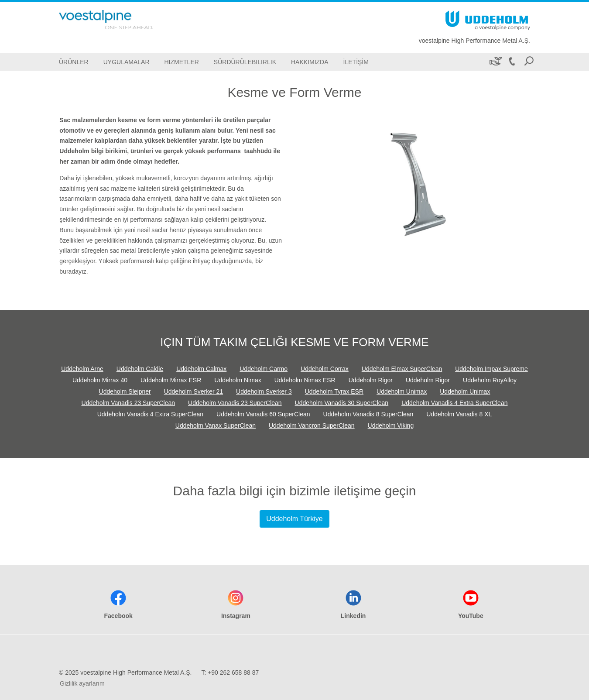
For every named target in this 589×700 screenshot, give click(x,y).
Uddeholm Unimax (402, 391)
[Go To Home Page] (120, 20)
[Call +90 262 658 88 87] (512, 62)
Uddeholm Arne (82, 369)
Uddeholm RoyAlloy (490, 380)
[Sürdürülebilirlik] (495, 62)
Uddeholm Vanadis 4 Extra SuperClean (454, 403)
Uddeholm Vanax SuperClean (216, 425)
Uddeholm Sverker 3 (264, 391)
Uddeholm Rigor (371, 380)
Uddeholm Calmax (201, 369)
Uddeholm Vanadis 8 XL (459, 414)
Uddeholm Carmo (264, 369)
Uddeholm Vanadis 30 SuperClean (342, 403)
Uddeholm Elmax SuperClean (402, 369)
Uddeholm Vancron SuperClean (312, 425)
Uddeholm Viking (391, 425)
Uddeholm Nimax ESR (305, 380)
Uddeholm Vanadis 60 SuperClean (263, 414)
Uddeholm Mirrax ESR (171, 380)
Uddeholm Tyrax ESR (334, 391)
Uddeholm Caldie (140, 369)
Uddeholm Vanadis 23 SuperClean (128, 403)
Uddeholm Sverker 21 (193, 391)
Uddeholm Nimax (238, 380)
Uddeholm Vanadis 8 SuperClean (368, 414)
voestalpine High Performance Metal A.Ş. (474, 41)
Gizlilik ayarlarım (82, 683)
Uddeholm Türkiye (294, 519)
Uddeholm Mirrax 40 (100, 380)
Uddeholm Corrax (325, 369)
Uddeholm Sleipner (125, 391)
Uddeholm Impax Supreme (491, 369)
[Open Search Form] (529, 62)
